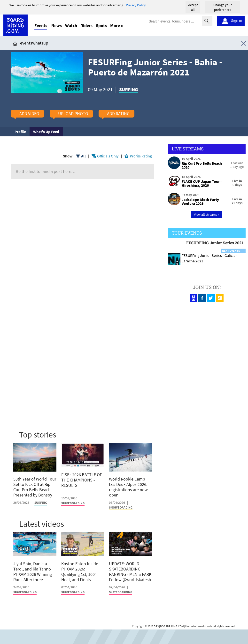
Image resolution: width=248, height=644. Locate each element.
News (57, 26)
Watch (71, 26)
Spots (101, 26)
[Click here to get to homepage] (15, 43)
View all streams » (207, 215)
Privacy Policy (136, 5)
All (83, 156)
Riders (86, 26)
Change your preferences (223, 7)
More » (117, 26)
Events (41, 26)
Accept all (193, 7)
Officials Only (108, 156)
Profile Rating (141, 156)
